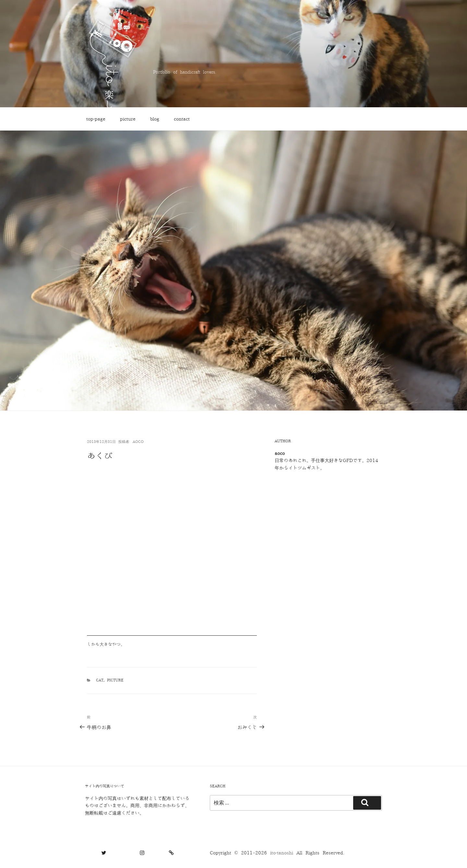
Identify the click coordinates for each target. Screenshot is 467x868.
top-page (96, 119)
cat (100, 680)
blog (155, 119)
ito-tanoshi (283, 853)
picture (128, 119)
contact (182, 119)
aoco (138, 442)
